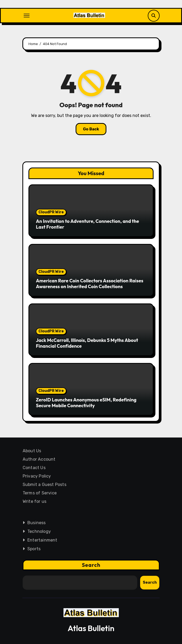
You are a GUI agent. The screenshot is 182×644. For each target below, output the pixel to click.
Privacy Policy (37, 476)
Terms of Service (39, 493)
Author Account (39, 459)
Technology (39, 531)
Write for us (34, 501)
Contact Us (34, 468)
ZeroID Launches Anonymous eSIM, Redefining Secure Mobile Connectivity (86, 403)
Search (91, 565)
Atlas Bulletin (91, 628)
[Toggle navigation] (27, 16)
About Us (32, 451)
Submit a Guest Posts (44, 485)
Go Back (91, 129)
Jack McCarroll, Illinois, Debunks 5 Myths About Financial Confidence (87, 343)
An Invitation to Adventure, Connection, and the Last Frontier (87, 224)
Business (36, 523)
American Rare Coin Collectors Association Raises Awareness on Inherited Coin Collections (90, 284)
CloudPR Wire (51, 212)
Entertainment (42, 540)
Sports (34, 549)
